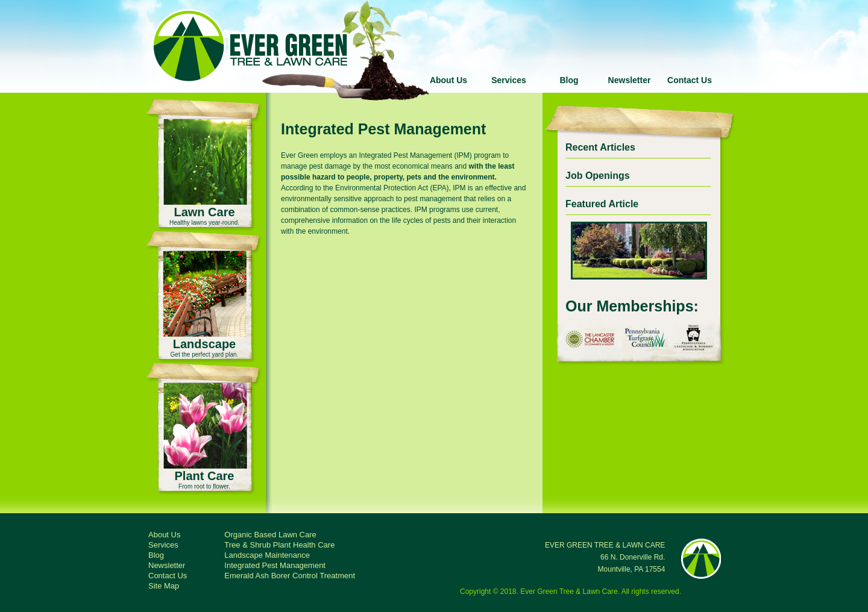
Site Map (164, 586)
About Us (448, 80)
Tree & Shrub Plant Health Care (279, 545)
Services (509, 80)
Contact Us (690, 80)
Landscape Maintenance (267, 555)
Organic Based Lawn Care (270, 535)
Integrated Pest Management (275, 565)
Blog (569, 80)
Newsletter (630, 80)
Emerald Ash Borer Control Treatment (290, 576)
